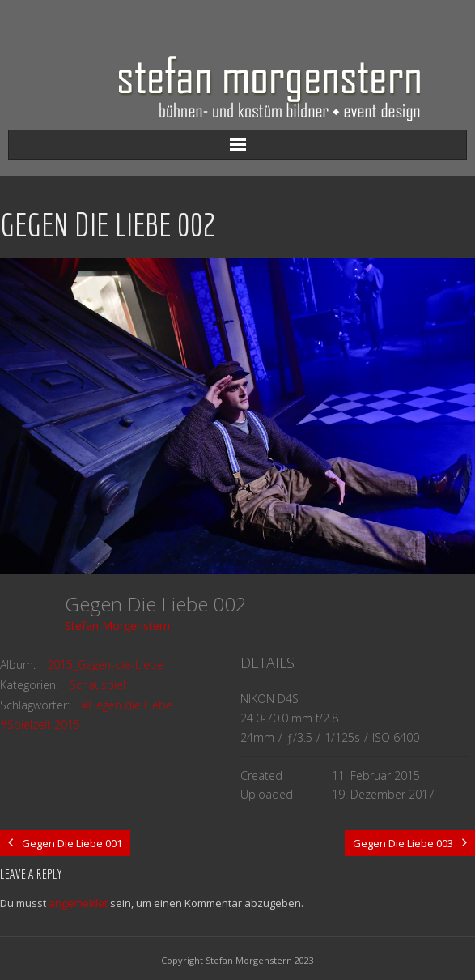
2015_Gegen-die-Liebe (105, 665)
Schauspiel (98, 685)
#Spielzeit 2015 (40, 724)
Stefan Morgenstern (117, 626)
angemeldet (78, 903)
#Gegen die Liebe (127, 705)
